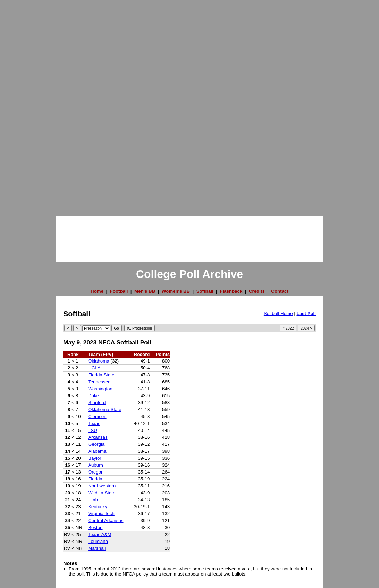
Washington (100, 389)
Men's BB (145, 291)
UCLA (94, 368)
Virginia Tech (101, 514)
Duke (94, 396)
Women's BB (176, 291)
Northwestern (102, 486)
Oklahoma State (105, 410)
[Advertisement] (28, 104)
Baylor (95, 458)
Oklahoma (99, 361)
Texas (94, 423)
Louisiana (98, 541)
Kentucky (98, 507)
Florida (95, 479)
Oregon (96, 472)
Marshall (97, 548)
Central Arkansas (106, 521)
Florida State (101, 375)
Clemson (97, 416)
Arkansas (98, 437)
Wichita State (102, 493)
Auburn (96, 465)
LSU (93, 430)
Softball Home (278, 313)
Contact (280, 291)
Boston (95, 527)
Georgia (96, 444)
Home (97, 291)
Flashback (231, 291)
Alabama (97, 451)
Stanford (97, 403)
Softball (205, 291)
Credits (257, 291)
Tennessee (99, 382)
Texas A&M (100, 534)
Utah (93, 500)
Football (119, 291)
